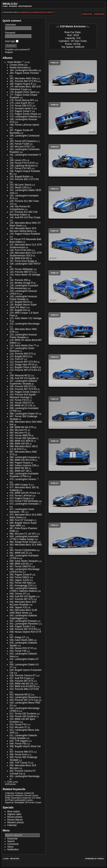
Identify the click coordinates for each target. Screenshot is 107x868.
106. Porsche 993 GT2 (21, 386)
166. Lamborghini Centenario (25, 136)
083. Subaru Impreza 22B (23, 465)
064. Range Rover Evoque (23, 542)
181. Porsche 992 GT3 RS (23, 81)
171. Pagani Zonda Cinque (24, 114)
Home (23, 12)
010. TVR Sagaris (19, 741)
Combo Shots (17, 65)
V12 (33, 798)
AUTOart (9, 800)
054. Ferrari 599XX (19, 577)
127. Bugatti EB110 (20, 302)
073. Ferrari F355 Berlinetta (24, 501)
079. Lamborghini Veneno (23, 479)
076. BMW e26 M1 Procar (23, 493)
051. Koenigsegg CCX (21, 586)
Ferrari (31, 802)
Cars (10, 782)
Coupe (38, 802)
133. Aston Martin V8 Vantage (25, 275)
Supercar (27, 798)
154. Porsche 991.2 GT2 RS (24, 179)
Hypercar (9, 802)
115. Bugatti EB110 (20, 356)
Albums (8, 58)
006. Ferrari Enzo (19, 755)
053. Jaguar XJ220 (19, 580)
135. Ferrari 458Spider (21, 269)
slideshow (99, 14)
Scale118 (9, 795)
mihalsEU (19, 795)
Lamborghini (20, 800)
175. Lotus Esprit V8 (20, 103)
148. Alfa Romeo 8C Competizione (20, 208)
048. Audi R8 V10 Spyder (23, 596)
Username (10, 25)
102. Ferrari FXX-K (19, 400)
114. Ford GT (48, 12)
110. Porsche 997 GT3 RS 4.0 (25, 370)
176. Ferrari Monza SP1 (22, 100)
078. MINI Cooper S (20, 485)
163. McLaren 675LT (20, 147)
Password (10, 33)
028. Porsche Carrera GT (23, 675)
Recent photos (15, 817)
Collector (19, 793)
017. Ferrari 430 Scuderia (23, 714)
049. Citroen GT (18, 594)
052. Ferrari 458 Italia (21, 583)
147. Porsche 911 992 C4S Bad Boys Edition (24, 213)
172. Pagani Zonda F (21, 111)
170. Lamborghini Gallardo (23, 117)
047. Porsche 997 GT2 (21, 599)
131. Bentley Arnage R (21, 283)
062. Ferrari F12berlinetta (23, 550)
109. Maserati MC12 (20, 376)
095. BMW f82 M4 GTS (22, 427)
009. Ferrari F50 (18, 744)
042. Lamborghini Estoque (23, 621)
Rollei (8, 798)
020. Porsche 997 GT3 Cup (24, 700)
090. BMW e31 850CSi (21, 441)
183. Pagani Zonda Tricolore (24, 73)
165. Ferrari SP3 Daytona (23, 141)
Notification (13, 850)
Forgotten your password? (18, 49)
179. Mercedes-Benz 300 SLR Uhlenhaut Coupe (25, 88)
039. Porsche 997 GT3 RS (23, 629)
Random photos (16, 822)
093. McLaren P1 (18, 433)
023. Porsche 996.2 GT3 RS (24, 689)
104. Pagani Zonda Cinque (24, 392)
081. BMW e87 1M (19, 471)
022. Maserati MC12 (20, 695)
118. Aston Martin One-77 (23, 346)
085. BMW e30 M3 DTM (22, 460)
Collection (10, 793)
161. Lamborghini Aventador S (25, 155)
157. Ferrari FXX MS (20, 168)
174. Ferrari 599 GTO (21, 106)
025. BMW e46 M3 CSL (22, 684)
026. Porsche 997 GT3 (21, 681)
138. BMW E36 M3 (19, 258)
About (10, 847)
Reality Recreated (19, 68)
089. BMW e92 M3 (19, 444)
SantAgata (19, 802)
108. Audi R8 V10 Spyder (23, 378)
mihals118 (29, 793)
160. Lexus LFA (18, 160)
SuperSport (16, 798)
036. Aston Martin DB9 (21, 640)
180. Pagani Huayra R (21, 84)
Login (6, 859)
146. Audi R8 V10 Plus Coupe (25, 217)
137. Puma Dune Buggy (22, 261)
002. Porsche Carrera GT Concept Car (23, 772)
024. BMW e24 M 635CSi (23, 686)
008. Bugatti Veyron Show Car (25, 746)
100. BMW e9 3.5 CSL (21, 405)
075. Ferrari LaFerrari (21, 496)
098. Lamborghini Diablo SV (24, 414)
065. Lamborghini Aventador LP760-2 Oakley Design (24, 538)
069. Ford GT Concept (21, 520)
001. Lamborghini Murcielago (25, 776)
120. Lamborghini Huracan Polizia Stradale (23, 336)
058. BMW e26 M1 (19, 564)
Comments (13, 844)
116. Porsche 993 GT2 (21, 354)
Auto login (12, 41)
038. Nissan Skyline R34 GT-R (25, 632)
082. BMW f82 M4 (19, 468)
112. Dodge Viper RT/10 (22, 365)
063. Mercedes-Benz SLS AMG (26, 545)
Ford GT (73, 76)
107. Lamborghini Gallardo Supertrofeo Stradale (23, 382)
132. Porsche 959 (19, 280)
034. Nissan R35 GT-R (21, 648)
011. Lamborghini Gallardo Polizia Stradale (23, 737)
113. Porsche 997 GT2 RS (23, 362)
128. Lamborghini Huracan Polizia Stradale (23, 298)
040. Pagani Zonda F (21, 626)
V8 (26, 802)
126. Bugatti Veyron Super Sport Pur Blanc (23, 306)
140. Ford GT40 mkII (20, 250)
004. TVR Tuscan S (20, 763)
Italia (38, 798)
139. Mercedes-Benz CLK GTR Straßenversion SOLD (26, 254)
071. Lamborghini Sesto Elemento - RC (22, 511)
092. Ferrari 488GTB (20, 435)
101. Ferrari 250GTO (20, 403)
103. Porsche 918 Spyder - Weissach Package (24, 396)
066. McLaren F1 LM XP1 (23, 534)
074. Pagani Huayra (20, 498)
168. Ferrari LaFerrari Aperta (24, 125)
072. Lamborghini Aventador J (25, 504)
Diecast (28, 795)
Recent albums (15, 820)
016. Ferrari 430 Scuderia (23, 716)
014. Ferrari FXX (18, 725)
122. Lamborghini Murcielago (25, 324)
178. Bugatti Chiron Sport (23, 92)
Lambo (30, 800)
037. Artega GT (18, 637)
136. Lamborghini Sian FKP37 (25, 264)
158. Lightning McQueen (22, 166)
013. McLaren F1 (18, 727)
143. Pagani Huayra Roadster (25, 234)
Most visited (13, 812)
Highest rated (14, 814)
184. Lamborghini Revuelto (24, 70)
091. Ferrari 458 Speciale (23, 438)
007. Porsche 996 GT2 (21, 752)
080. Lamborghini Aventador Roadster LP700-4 (24, 475)
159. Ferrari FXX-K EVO (22, 163)
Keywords (12, 839)
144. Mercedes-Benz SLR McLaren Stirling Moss (23, 230)
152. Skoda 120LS (19, 187)
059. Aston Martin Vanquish (24, 561)
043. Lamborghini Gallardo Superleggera (23, 617)
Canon (35, 795)
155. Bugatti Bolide (19, 177)
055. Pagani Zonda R (21, 575)
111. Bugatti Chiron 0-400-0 (24, 367)
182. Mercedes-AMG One (23, 78)
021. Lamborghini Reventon (24, 697)
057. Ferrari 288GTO (20, 566)
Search (11, 841)
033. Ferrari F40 (18, 651)
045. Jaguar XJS (18, 607)
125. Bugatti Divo (18, 310)
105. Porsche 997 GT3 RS (23, 389)
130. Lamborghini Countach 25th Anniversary (24, 287)
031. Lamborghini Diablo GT (24, 659)
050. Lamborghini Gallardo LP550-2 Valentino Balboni (23, 590)
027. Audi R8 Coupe (20, 678)
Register (9, 52)
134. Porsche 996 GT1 (21, 272)
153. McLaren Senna (20, 185)
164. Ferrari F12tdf (19, 144)
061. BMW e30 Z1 (19, 553)
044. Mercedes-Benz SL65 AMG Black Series (23, 611)
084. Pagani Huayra (20, 463)
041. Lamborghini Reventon (24, 624)
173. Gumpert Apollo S (21, 108)
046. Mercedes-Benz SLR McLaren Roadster (23, 603)
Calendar (12, 825)
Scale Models (34, 12)
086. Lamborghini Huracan (23, 457)
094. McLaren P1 (18, 430)
